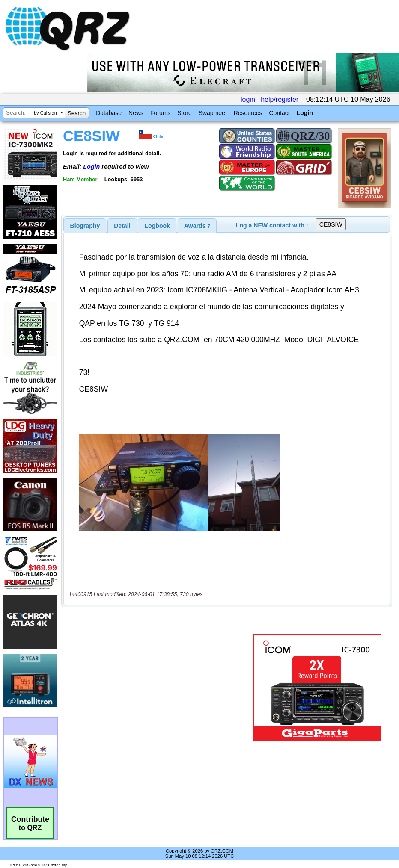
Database (109, 113)
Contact (279, 113)
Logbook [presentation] (157, 226)
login (248, 99)
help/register (280, 99)
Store (184, 113)
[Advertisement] (159, 688)
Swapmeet (213, 113)
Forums (160, 113)
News (136, 113)
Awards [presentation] (197, 226)
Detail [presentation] (122, 226)
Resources (248, 113)
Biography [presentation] (85, 226)
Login (305, 113)
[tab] (85, 226)
